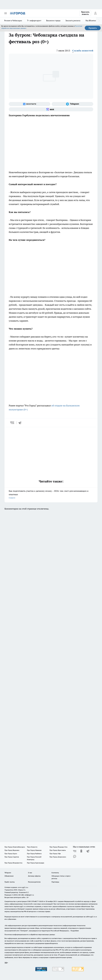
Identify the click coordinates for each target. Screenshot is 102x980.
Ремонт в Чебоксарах (13, 21)
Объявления (9, 876)
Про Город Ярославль (58, 850)
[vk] (12, 423)
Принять (93, 28)
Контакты (55, 873)
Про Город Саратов (12, 857)
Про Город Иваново (34, 850)
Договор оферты (34, 876)
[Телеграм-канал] (72, 104)
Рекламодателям (34, 882)
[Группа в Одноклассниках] (81, 851)
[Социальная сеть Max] (51, 109)
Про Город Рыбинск (34, 854)
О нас (30, 873)
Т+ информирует (34, 21)
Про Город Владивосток (13, 863)
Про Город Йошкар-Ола (58, 847)
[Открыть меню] (6, 13)
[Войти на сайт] (95, 13)
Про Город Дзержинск (58, 857)
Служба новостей (83, 51)
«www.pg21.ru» (23, 887)
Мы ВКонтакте (92, 21)
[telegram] (21, 423)
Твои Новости (32, 847)
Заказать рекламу (73, 21)
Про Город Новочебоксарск (15, 847)
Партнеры (55, 882)
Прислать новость (85, 13)
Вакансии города (53, 21)
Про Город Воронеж (12, 850)
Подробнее (75, 931)
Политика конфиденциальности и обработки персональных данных (30, 934)
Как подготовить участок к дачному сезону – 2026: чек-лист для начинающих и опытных (51, 495)
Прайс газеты (10, 882)
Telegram (8, 873)
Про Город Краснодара (36, 863)
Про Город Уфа (55, 854)
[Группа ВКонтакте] (30, 104)
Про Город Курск (11, 854)
